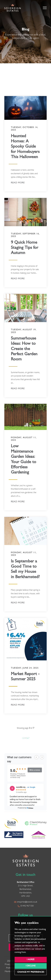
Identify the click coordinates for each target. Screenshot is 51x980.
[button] (45, 8)
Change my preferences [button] (31, 972)
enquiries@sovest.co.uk (26, 902)
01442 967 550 (26, 906)
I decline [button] (31, 966)
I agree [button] (31, 960)
